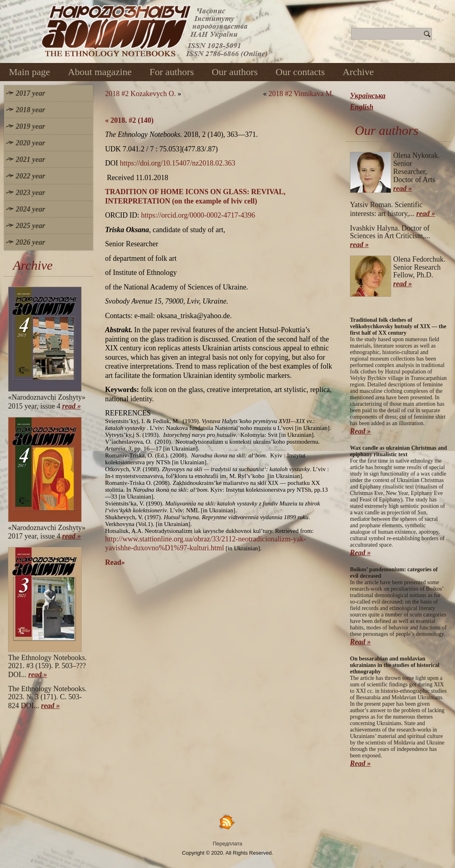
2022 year (30, 176)
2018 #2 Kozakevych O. (140, 94)
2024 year (30, 209)
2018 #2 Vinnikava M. (301, 94)
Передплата (228, 844)
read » (72, 406)
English (362, 107)
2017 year (30, 93)
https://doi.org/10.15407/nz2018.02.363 (178, 163)
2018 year (30, 110)
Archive (358, 72)
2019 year (30, 126)
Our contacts (300, 72)
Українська (368, 96)
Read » (360, 431)
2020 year (30, 143)
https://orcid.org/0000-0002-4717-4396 (198, 215)
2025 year (30, 226)
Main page (29, 72)
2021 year (30, 159)
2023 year (30, 193)
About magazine (100, 72)
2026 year (30, 242)
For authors (172, 72)
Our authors (235, 72)
